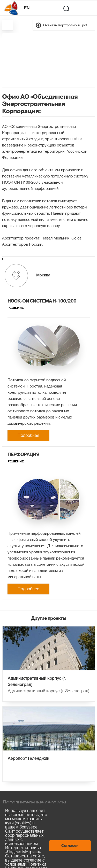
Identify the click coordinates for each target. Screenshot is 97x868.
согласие (32, 860)
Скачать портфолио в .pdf (65, 25)
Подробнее (28, 436)
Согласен (70, 846)
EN (27, 8)
